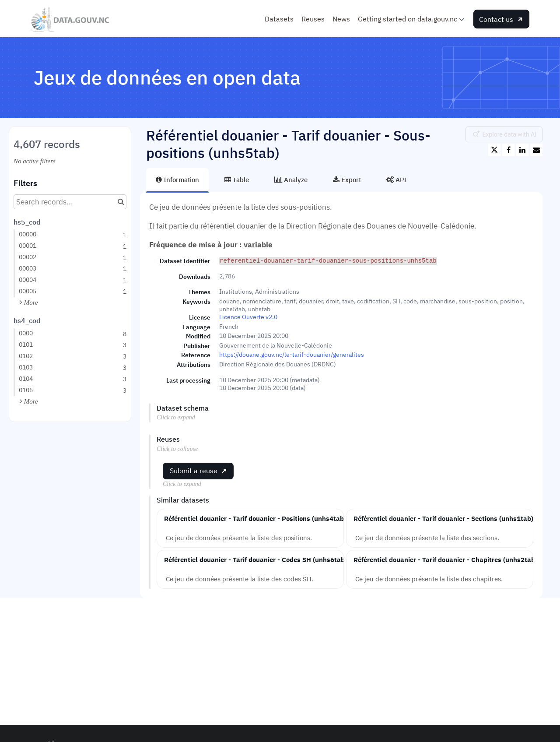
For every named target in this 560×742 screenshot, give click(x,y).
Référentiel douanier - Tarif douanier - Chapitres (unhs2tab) (445, 559)
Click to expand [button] (176, 417)
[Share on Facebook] (508, 150)
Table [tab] (237, 179)
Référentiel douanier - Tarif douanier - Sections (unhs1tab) (443, 518)
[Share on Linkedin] (522, 150)
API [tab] (396, 179)
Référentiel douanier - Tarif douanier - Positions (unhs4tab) (255, 518)
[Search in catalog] (121, 202)
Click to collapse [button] (177, 449)
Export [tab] (347, 179)
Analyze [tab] (291, 179)
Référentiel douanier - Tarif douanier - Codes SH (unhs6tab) (255, 559)
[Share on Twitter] (494, 150)
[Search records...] (70, 202)
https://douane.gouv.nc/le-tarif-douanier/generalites (292, 355)
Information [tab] (177, 179)
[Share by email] (536, 150)
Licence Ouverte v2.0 (248, 317)
